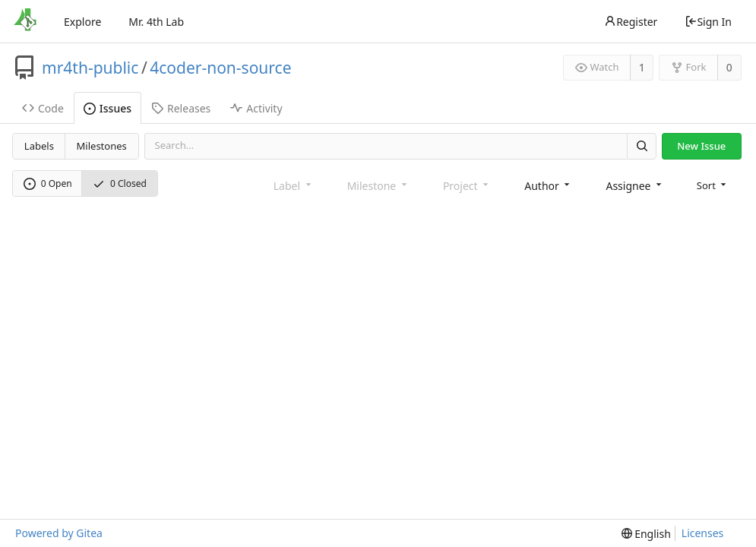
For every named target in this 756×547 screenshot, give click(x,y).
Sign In (708, 22)
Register (631, 22)
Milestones (102, 146)
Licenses (703, 533)
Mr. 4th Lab (156, 22)
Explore (82, 22)
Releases (181, 108)
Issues (108, 108)
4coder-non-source (220, 68)
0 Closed (120, 183)
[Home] (25, 21)
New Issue (701, 146)
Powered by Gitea (59, 533)
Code (43, 108)
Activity (256, 108)
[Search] (641, 146)
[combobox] (548, 186)
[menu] (713, 185)
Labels (39, 146)
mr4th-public (90, 68)
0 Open (48, 183)
